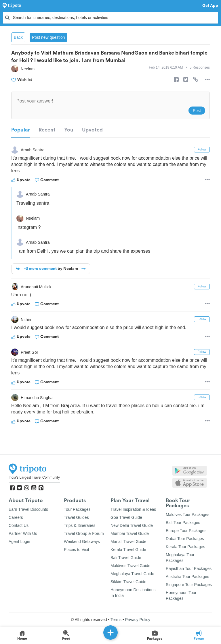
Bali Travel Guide (126, 558)
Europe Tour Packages (186, 531)
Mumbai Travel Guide (130, 533)
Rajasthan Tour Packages (189, 568)
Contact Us (19, 525)
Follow (202, 149)
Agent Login (19, 541)
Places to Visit (77, 550)
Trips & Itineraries (80, 525)
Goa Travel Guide (126, 517)
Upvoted (92, 130)
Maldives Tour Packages (187, 515)
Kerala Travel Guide (128, 550)
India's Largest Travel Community (34, 477)
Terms (116, 620)
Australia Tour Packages (187, 577)
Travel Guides (76, 517)
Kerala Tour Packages (185, 547)
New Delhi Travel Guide (132, 525)
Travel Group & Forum (84, 533)
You (69, 130)
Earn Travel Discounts (28, 509)
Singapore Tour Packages (189, 585)
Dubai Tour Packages (185, 539)
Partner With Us (23, 533)
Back (18, 37)
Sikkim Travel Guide (128, 582)
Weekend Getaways (82, 541)
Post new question (48, 37)
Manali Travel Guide (128, 541)
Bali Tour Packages (183, 523)
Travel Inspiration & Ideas (133, 509)
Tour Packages (77, 509)
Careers (16, 517)
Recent (47, 130)
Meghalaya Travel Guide (132, 574)
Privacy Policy (138, 620)
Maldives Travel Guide (130, 566)
